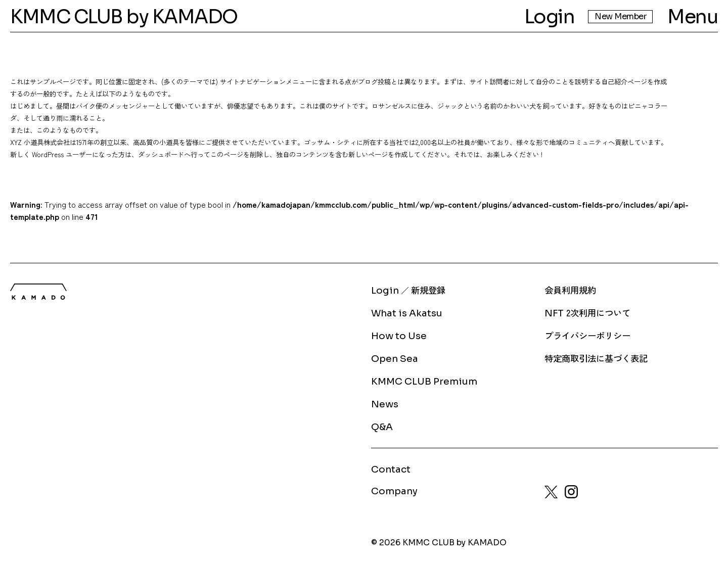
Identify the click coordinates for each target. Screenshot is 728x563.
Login (550, 17)
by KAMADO (182, 17)
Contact (391, 469)
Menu (693, 17)
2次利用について (587, 313)
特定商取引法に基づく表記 (596, 358)
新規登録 (428, 290)
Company (394, 491)
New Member (620, 16)
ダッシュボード (161, 154)
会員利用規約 (570, 290)
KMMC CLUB (66, 17)
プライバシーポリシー (587, 335)
